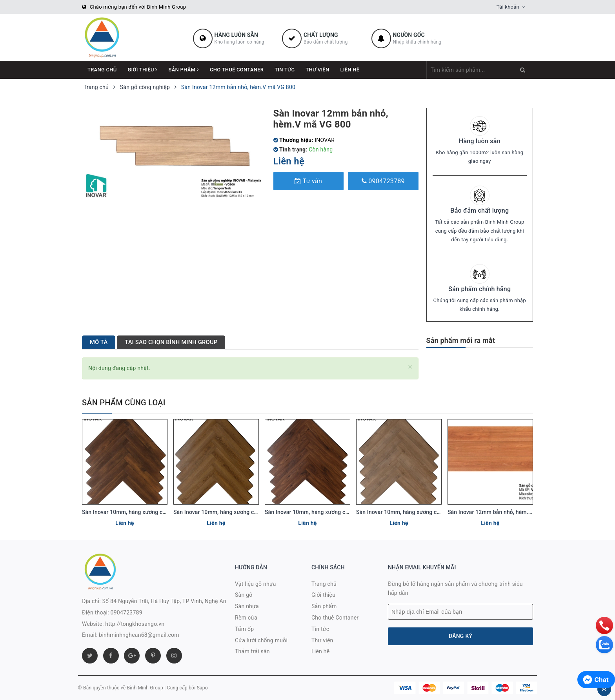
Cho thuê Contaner (237, 70)
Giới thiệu (143, 70)
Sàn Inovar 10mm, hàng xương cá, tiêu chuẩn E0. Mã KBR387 (432, 512)
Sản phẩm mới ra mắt (461, 340)
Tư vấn (308, 181)
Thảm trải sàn (252, 651)
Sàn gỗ (244, 595)
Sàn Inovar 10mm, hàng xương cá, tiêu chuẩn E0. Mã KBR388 (250, 512)
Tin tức (285, 70)
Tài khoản (508, 7)
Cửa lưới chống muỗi (261, 640)
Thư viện (317, 70)
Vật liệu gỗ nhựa (256, 584)
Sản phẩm (184, 70)
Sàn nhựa (247, 606)
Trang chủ (102, 70)
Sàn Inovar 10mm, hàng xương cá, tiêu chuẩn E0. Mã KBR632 (158, 512)
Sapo (202, 688)
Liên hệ (350, 70)
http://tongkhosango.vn (135, 624)
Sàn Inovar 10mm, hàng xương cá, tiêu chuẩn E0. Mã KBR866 (341, 512)
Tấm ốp (244, 629)
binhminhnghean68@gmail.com (139, 635)
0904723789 (383, 181)
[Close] (410, 367)
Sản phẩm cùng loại (124, 403)
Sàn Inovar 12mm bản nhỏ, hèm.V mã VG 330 (504, 512)
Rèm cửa (246, 618)
